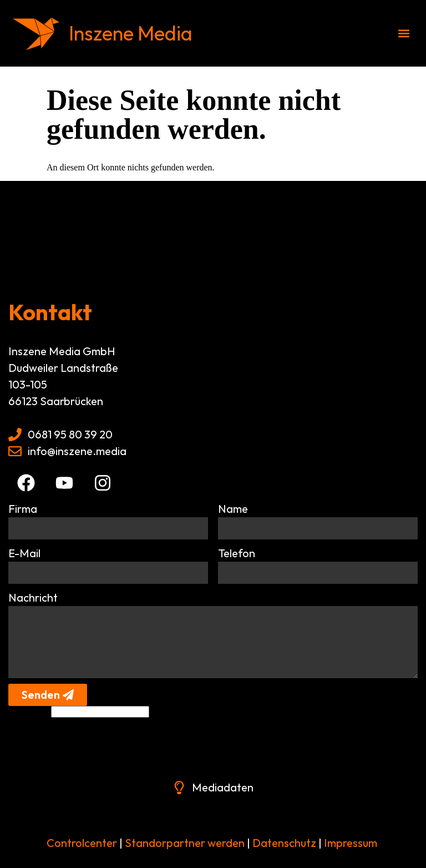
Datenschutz (283, 843)
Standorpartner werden (185, 843)
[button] (404, 34)
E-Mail (24, 553)
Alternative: (29, 711)
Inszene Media (131, 33)
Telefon (237, 553)
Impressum (351, 843)
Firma (23, 509)
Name (233, 509)
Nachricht (33, 597)
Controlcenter (82, 843)
